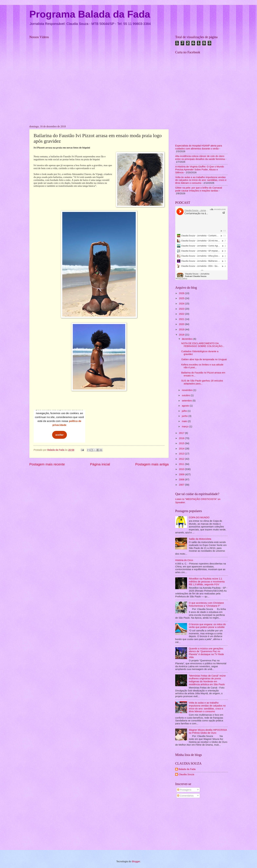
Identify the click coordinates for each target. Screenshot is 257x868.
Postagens (184, 790)
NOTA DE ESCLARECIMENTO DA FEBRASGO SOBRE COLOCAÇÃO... (203, 345)
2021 (182, 319)
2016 (182, 438)
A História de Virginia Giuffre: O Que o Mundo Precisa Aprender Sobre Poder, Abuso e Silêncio (200, 169)
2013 (182, 454)
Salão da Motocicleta (200, 539)
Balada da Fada (187, 769)
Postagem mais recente (47, 464)
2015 (182, 443)
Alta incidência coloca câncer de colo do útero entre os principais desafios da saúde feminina (200, 158)
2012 (182, 459)
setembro (187, 401)
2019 (182, 329)
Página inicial (100, 464)
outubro (186, 395)
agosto (186, 406)
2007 (182, 485)
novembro (188, 390)
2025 (182, 298)
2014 (182, 449)
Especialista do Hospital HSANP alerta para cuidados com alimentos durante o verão (199, 147)
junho (185, 416)
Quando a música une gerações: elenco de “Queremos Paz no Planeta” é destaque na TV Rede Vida (206, 653)
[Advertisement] (201, 825)
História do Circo (184, 560)
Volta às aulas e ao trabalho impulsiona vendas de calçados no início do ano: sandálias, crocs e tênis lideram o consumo (201, 180)
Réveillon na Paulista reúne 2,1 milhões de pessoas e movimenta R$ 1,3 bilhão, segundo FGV (207, 582)
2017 (182, 433)
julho (185, 411)
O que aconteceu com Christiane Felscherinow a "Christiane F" (206, 604)
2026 (182, 293)
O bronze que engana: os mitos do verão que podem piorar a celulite (207, 626)
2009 (182, 474)
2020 (182, 324)
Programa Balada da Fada (90, 14)
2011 (182, 464)
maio (185, 421)
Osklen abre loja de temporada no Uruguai (204, 359)
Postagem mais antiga (152, 464)
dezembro (188, 339)
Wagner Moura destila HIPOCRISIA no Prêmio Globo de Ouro (208, 731)
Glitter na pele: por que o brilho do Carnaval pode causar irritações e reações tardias (199, 189)
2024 (182, 304)
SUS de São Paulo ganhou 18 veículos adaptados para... (202, 382)
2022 (182, 314)
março (185, 426)
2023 (182, 309)
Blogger (136, 861)
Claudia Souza (186, 774)
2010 (182, 469)
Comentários (185, 796)
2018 (182, 335)
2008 (182, 479)
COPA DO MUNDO (199, 517)
